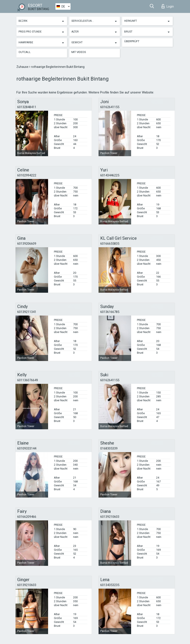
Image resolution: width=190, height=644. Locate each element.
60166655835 (110, 244)
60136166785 (110, 312)
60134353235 (110, 585)
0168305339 (109, 448)
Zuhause (23, 67)
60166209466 (27, 517)
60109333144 (27, 448)
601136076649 (28, 380)
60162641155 (110, 107)
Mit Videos (79, 52)
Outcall (25, 52)
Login (168, 6)
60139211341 (27, 312)
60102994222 (27, 175)
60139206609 (27, 244)
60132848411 (27, 107)
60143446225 (110, 175)
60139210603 (110, 517)
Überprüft (132, 41)
